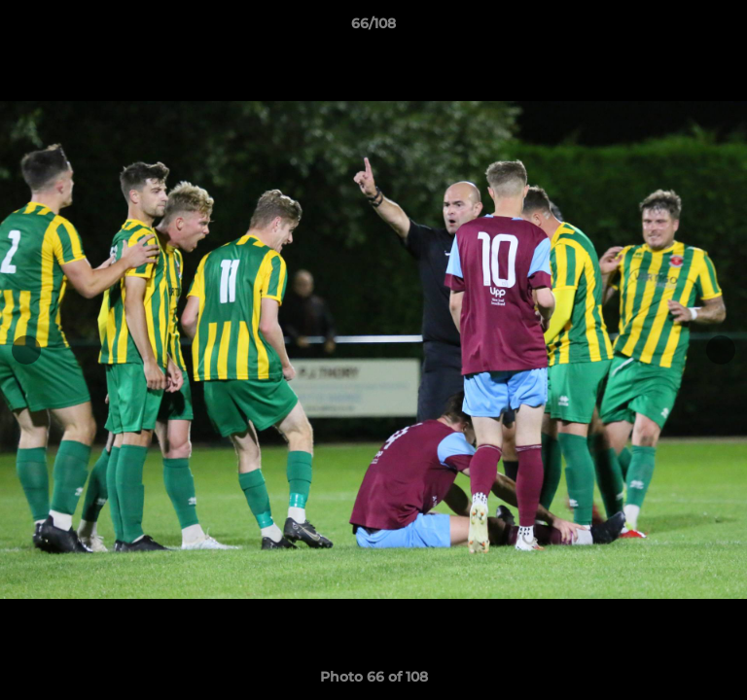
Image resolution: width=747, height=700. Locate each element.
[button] (724, 28)
